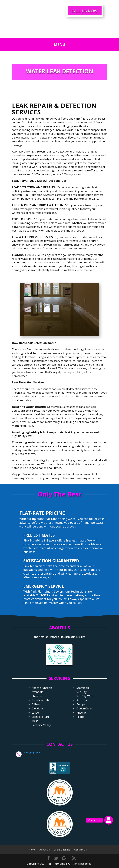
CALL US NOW (85, 11)
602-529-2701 (33, 753)
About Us (45, 850)
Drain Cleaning (62, 850)
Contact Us (80, 850)
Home (32, 850)
